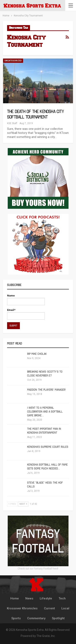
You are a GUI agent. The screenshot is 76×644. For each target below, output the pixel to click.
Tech (62, 598)
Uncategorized (13, 61)
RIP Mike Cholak (37, 354)
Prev (12, 504)
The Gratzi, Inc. (46, 636)
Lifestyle (46, 598)
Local (65, 608)
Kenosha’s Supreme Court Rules (48, 447)
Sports (16, 618)
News (29, 598)
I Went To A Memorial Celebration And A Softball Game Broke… (45, 412)
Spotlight (58, 618)
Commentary (36, 618)
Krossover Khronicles (22, 608)
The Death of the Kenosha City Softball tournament (35, 114)
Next (23, 504)
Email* (26, 314)
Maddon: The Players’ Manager (46, 390)
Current (49, 608)
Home (15, 598)
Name (26, 300)
